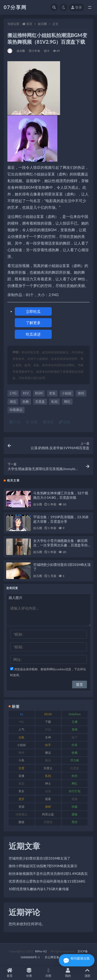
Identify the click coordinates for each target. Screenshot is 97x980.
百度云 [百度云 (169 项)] (48, 768)
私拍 (54, 402)
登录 (77, 7)
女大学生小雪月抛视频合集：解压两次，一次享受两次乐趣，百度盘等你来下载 (60, 545)
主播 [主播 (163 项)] (75, 722)
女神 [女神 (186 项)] (48, 737)
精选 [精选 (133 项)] (21, 783)
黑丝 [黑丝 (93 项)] (75, 822)
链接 (65, 422)
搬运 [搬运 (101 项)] (48, 753)
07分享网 (15, 7)
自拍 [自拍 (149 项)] (48, 791)
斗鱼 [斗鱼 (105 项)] (21, 760)
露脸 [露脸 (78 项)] (75, 814)
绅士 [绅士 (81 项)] (48, 783)
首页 (29, 24)
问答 (49, 973)
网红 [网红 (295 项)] (75, 783)
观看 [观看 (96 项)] (48, 799)
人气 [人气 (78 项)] (21, 729)
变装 (52, 393)
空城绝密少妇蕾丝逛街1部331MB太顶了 (40, 858)
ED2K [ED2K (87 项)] (48, 714)
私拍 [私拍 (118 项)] (48, 776)
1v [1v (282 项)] (22, 714)
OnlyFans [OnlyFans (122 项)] (75, 714)
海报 (48, 422)
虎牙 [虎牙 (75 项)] (21, 799)
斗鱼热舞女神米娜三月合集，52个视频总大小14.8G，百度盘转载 (61, 495)
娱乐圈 (42, 24)
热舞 (26, 402)
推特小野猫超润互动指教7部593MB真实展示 (43, 866)
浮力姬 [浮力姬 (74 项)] (75, 760)
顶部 (87, 973)
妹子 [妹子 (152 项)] (75, 737)
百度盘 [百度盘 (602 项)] (75, 768)
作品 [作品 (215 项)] (48, 729)
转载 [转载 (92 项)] (75, 807)
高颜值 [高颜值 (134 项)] (48, 822)
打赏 (15, 422)
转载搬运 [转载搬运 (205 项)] (21, 814)
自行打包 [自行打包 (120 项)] (75, 791)
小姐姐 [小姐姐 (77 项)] (21, 745)
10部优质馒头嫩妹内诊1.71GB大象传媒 (39, 889)
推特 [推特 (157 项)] (21, 753)
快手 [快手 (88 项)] (48, 745)
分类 (29, 973)
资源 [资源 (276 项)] (21, 807)
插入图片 (16, 598)
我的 (68, 973)
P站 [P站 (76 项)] (22, 722)
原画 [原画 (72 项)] (75, 729)
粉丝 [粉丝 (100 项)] (75, 776)
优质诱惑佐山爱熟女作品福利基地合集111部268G (47, 881)
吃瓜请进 (33, 334)
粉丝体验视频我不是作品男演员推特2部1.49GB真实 (48, 874)
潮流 (13, 402)
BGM (39, 393)
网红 (67, 402)
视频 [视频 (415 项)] (75, 799)
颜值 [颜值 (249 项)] (21, 822)
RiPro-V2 (41, 951)
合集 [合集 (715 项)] (21, 737)
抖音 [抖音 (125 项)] (75, 745)
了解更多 (33, 323)
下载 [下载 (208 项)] (48, 722)
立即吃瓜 (33, 311)
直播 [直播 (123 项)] (21, 776)
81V (26, 393)
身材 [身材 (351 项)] (48, 807)
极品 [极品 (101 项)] (48, 760)
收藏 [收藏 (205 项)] (75, 753)
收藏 (32, 422)
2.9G (13, 393)
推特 (81, 393)
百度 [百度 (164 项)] (21, 768)
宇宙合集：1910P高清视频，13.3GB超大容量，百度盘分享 (61, 519)
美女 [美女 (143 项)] (21, 791)
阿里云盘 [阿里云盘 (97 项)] (48, 814)
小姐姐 (67, 393)
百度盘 (40, 402)
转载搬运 (16, 410)
